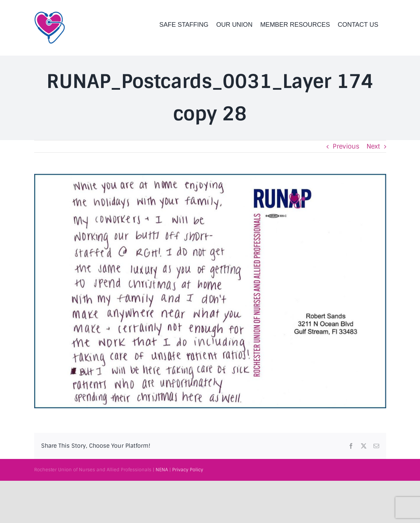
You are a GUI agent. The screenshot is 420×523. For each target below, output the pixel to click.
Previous (346, 146)
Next (373, 146)
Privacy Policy (188, 470)
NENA (162, 470)
